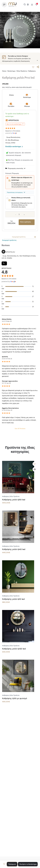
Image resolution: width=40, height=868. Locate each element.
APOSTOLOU (14, 120)
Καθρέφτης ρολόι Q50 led (14, 500)
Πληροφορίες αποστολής (15, 168)
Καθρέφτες (32, 71)
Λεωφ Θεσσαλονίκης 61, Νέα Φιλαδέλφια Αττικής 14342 (13, 140)
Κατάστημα (11, 71)
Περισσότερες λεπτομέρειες (16, 192)
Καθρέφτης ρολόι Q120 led (14, 649)
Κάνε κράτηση (25, 222)
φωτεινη (5, 357)
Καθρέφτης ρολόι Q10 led (13, 599)
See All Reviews (20, 429)
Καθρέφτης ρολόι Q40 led (14, 549)
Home (4, 71)
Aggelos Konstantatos (10, 408)
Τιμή (11, 221)
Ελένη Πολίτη (7, 319)
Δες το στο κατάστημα (15, 124)
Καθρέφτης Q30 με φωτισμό (15, 698)
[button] (33, 67)
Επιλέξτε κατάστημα (14, 146)
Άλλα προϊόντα (22, 71)
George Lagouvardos (10, 381)
